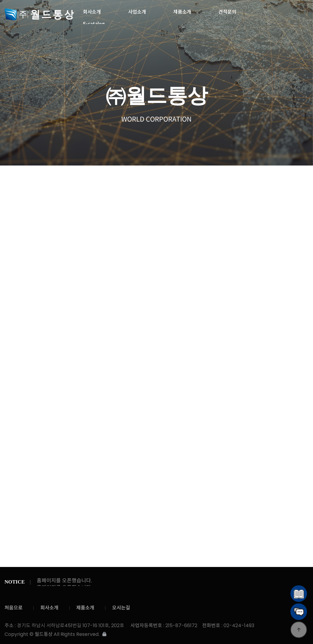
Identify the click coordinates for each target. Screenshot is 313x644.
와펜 (215, 179)
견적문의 (227, 10)
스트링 (115, 179)
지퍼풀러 (265, 179)
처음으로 (14, 608)
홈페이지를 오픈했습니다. (64, 581)
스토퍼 (240, 179)
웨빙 (140, 179)
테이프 (165, 179)
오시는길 (121, 608)
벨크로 (190, 179)
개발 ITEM (290, 179)
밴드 (90, 179)
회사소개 (92, 10)
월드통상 (39, 14)
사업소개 (137, 10)
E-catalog (94, 22)
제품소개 (182, 10)
